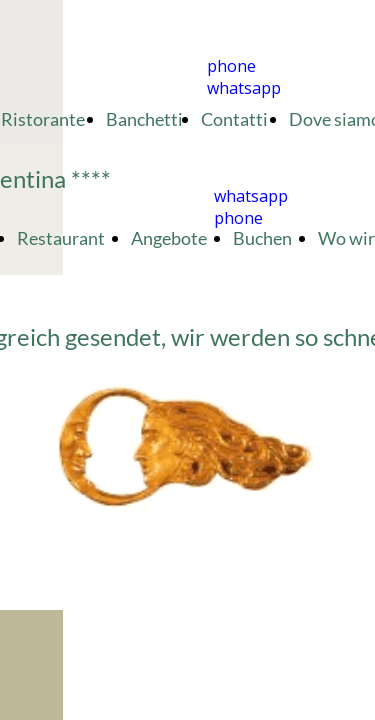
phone (231, 66)
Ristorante (44, 119)
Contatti (236, 119)
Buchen (262, 238)
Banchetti (144, 119)
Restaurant (61, 238)
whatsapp (244, 88)
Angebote (169, 238)
